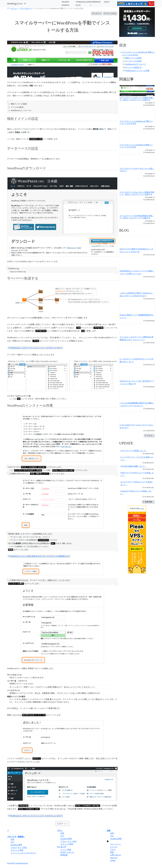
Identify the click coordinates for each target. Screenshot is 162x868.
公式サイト (62, 824)
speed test (114, 858)
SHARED (65, 2)
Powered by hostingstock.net (18, 863)
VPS (12, 842)
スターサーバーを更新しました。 (134, 451)
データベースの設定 (133, 61)
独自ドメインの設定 (133, 58)
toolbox (113, 860)
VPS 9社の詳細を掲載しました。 (134, 466)
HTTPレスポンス (67, 852)
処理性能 (64, 855)
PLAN (78, 5)
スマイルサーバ (26, 8)
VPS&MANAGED (83, 2)
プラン (60, 831)
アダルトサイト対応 (19, 848)
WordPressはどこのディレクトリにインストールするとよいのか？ (35, 348)
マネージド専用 (17, 850)
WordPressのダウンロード (136, 64)
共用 (12, 839)
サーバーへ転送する (133, 67)
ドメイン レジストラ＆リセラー (23, 853)
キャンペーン (116, 844)
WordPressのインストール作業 (137, 71)
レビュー (14, 8)
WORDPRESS (95, 2)
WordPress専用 (16, 845)
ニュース (114, 847)
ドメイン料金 (66, 850)
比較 (109, 831)
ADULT (107, 2)
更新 (112, 852)
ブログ (113, 850)
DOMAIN (65, 5)
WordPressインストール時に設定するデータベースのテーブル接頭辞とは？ (39, 556)
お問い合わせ (116, 855)
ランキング (61, 847)
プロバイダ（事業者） (16, 837)
